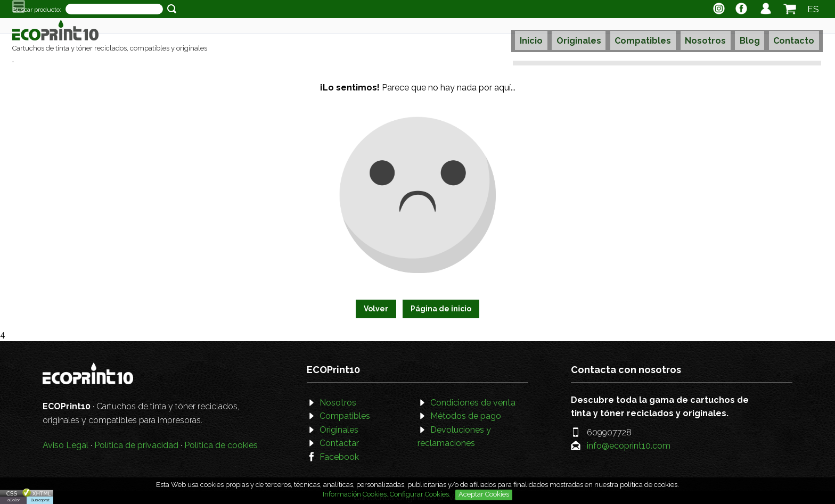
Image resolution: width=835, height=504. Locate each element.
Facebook (339, 457)
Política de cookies (221, 445)
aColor (14, 500)
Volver (376, 309)
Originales (585, 35)
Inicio (540, 35)
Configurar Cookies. (421, 494)
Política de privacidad (136, 445)
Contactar (339, 443)
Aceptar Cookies (484, 494)
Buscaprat (40, 500)
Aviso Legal (66, 445)
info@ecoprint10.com (629, 446)
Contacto (788, 35)
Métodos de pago (466, 416)
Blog (747, 35)
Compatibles (646, 35)
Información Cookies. (355, 494)
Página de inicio (441, 309)
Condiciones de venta (473, 403)
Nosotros (705, 35)
